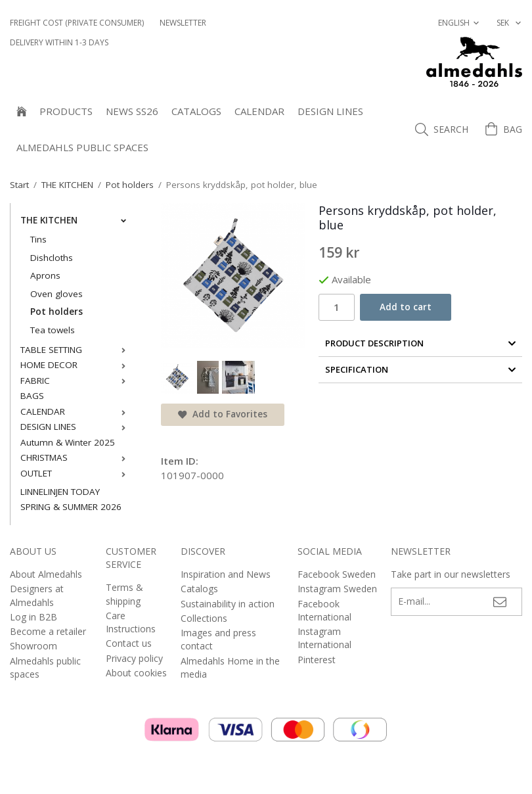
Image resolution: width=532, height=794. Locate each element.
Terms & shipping (124, 594)
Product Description (421, 343)
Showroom (33, 646)
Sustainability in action (228, 604)
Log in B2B (33, 617)
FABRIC (76, 381)
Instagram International (324, 638)
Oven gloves (56, 294)
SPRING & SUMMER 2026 (71, 507)
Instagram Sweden (337, 589)
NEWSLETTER (183, 23)
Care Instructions (131, 622)
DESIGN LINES (330, 111)
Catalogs (196, 111)
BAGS (32, 396)
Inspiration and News (226, 574)
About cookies (136, 673)
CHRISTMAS (76, 457)
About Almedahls (46, 574)
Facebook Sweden (337, 574)
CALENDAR (259, 111)
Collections (204, 618)
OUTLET (76, 473)
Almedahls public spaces (82, 147)
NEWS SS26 (132, 111)
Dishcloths (52, 258)
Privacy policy (134, 658)
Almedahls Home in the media (230, 667)
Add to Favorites (223, 414)
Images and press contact (218, 639)
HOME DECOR (76, 365)
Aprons (45, 275)
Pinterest (317, 660)
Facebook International (324, 610)
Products (66, 111)
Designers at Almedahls (37, 595)
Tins (38, 239)
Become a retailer (48, 631)
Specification (421, 369)
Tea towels (53, 330)
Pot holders (56, 312)
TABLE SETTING (76, 350)
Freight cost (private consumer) (77, 23)
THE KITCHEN (76, 220)
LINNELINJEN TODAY (60, 492)
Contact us (129, 643)
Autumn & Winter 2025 (68, 442)
